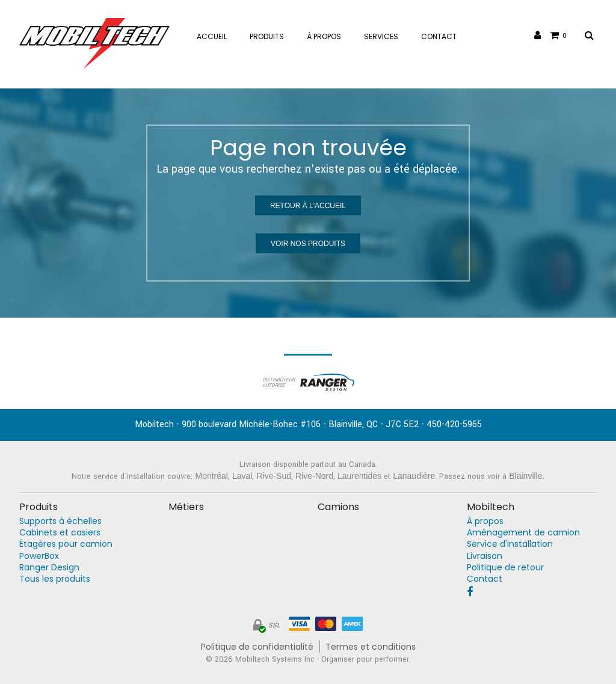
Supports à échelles (60, 521)
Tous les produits (55, 579)
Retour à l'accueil (308, 206)
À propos (485, 521)
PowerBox (39, 556)
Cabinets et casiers (60, 533)
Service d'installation (510, 544)
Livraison (485, 556)
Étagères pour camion (66, 544)
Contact (485, 579)
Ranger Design (49, 568)
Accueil (212, 36)
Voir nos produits (308, 244)
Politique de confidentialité (257, 647)
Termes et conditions (371, 647)
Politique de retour (505, 568)
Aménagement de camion (523, 533)
